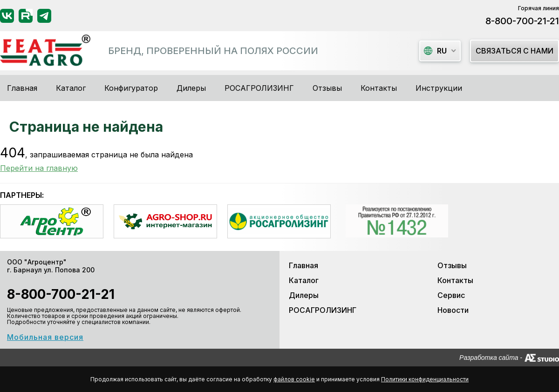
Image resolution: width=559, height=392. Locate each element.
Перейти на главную (39, 168)
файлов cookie (294, 379)
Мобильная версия (45, 337)
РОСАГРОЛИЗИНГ (259, 88)
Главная (22, 88)
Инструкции (439, 88)
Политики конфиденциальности (425, 379)
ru (435, 51)
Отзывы (327, 88)
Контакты (379, 88)
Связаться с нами (515, 51)
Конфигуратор (131, 88)
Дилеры (191, 88)
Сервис (451, 295)
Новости (453, 310)
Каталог (304, 280)
